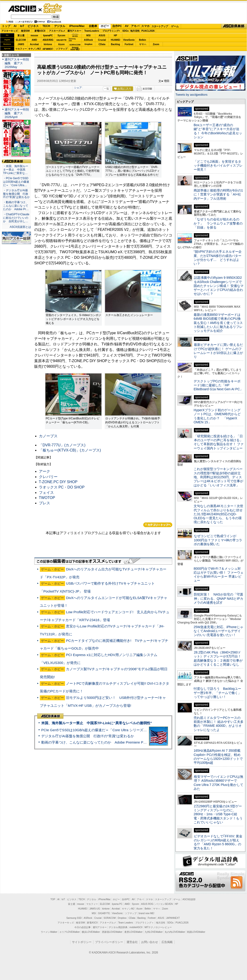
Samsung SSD (74, 918)
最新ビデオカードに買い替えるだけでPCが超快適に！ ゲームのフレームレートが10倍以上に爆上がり (218, 351)
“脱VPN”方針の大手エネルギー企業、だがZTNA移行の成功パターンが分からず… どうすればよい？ (218, 258)
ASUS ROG (48, 40)
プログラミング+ (111, 31)
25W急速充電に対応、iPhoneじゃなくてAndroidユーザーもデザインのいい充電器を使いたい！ (218, 631)
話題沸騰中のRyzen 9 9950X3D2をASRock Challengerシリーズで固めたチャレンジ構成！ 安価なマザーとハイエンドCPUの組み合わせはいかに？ (219, 286)
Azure (62, 44)
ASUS (102, 35)
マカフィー (21, 49)
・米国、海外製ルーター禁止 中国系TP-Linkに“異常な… (16, 170)
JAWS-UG (95, 909)
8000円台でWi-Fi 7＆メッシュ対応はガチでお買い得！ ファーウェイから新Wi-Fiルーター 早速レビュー (219, 575)
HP (116, 35)
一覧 (106, 89)
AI (15, 26)
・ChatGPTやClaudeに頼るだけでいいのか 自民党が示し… (16, 218)
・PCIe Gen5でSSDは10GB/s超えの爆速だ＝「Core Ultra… (16, 182)
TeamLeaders (92, 31)
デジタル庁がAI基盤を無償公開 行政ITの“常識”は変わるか (88, 736)
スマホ (145, 26)
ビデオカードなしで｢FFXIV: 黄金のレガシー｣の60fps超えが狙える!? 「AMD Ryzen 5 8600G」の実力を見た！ (218, 842)
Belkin (142, 40)
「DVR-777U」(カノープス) (62, 445)
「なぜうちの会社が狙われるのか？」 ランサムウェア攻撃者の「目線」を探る (218, 223)
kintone (48, 44)
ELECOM (21, 40)
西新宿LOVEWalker (112, 932)
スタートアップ (160, 26)
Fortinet (129, 44)
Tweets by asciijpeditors (191, 95)
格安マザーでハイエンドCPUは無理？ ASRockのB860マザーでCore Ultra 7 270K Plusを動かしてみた (219, 783)
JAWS (21, 44)
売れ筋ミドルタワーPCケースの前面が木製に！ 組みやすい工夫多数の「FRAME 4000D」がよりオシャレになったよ (219, 724)
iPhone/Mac (77, 26)
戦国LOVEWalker (196, 932)
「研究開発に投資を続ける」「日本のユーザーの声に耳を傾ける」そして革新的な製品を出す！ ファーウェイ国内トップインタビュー (219, 442)
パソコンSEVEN (75, 35)
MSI (89, 35)
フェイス (46, 493)
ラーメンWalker (49, 932)
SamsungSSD (72, 40)
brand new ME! (146, 913)
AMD (34, 40)
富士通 (21, 35)
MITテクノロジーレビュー (158, 927)
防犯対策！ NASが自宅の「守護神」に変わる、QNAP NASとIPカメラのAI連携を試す (218, 598)
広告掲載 (167, 942)
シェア (78, 88)
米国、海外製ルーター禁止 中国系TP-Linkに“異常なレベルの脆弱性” (97, 723)
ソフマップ (62, 49)
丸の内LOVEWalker (175, 932)
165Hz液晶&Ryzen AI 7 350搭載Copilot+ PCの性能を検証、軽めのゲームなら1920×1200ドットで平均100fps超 (218, 757)
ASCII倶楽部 (234, 26)
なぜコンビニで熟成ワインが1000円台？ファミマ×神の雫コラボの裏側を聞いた (218, 540)
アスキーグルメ (57, 31)
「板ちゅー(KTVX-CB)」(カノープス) (70, 450)
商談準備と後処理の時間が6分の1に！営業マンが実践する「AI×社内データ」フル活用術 (218, 194)
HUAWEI (116, 40)
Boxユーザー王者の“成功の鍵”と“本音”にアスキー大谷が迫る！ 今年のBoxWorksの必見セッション (218, 131)
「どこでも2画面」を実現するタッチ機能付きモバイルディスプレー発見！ (218, 166)
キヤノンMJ (34, 49)
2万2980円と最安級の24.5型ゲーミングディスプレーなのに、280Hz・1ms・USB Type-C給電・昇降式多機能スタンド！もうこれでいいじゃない (218, 814)
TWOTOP (47, 498)
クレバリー (48, 477)
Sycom (61, 35)
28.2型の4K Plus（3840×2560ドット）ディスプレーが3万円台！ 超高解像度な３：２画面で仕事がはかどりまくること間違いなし (218, 658)
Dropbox (89, 44)
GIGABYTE (61, 40)
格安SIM (25, 31)
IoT (22, 26)
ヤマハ (143, 44)
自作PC (117, 26)
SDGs (125, 31)
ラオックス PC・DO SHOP (62, 487)
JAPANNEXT (48, 49)
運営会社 (132, 942)
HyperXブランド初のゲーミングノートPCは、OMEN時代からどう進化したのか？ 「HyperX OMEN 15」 (217, 416)
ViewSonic (129, 40)
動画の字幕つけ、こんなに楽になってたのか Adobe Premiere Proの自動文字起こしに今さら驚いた (120, 742)
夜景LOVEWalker (133, 932)
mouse (34, 35)
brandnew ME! (75, 49)
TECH (46, 26)
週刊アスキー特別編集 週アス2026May (17, 63)
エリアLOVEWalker (70, 932)
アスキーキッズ (10, 31)
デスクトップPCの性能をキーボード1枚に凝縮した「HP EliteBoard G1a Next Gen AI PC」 (218, 385)
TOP (53, 899)
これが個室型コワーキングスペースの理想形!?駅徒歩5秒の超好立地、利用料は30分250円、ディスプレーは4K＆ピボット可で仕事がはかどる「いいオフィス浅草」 (218, 477)
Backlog (115, 44)
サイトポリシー (82, 942)
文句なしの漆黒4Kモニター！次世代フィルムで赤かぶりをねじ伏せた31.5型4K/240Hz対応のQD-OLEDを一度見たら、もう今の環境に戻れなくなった (218, 514)
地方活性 (135, 31)
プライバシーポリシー (109, 942)
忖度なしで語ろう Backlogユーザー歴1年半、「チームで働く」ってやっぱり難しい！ (217, 693)
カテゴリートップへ (158, 525)
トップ (6, 26)
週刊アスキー (74, 31)
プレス (45, 503)
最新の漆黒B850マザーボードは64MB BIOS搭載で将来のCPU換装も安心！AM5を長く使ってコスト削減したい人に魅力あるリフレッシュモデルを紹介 (218, 323)
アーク (45, 471)
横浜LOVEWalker (91, 932)
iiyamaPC (48, 35)
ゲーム (175, 26)
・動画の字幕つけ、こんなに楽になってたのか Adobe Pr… (16, 206)
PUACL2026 (148, 31)
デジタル (60, 26)
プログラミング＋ (144, 923)
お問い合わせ (150, 942)
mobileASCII (136, 927)
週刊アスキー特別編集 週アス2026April (17, 113)
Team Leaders (125, 923)
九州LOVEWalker (154, 932)
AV (127, 26)
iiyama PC (117, 904)
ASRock (88, 40)
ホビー (105, 26)
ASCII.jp (22, 9)
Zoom (156, 44)
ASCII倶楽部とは (20, 227)
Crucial (102, 40)
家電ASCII (40, 31)
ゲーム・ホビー (53, 8)
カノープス (48, 436)
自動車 (93, 26)
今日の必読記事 (82, 927)
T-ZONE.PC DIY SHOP (58, 482)
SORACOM (110, 918)
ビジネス (33, 26)
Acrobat (34, 44)
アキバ (135, 26)
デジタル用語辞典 (118, 927)
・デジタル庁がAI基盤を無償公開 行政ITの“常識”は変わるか (16, 194)
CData (102, 44)
